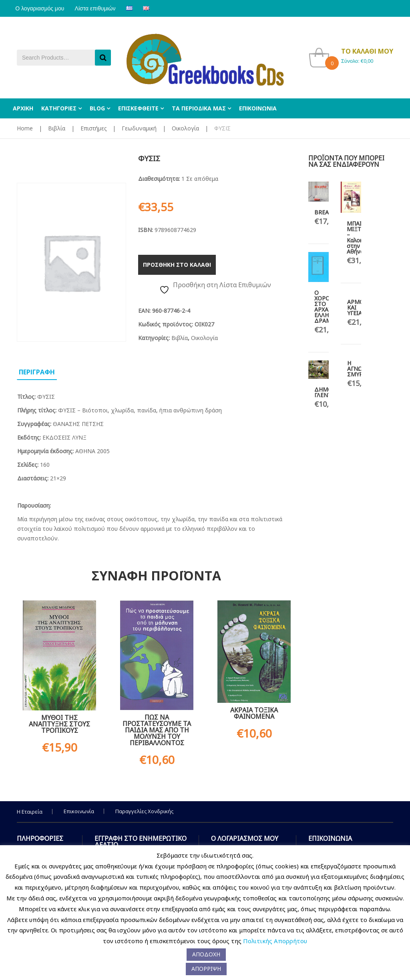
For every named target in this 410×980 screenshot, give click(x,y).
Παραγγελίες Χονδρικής (144, 811)
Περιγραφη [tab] (37, 372)
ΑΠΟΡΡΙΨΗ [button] (206, 969)
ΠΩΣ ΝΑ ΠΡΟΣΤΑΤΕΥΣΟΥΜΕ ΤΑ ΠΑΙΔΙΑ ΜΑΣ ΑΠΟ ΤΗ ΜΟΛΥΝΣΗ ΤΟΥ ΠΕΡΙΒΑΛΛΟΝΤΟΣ (157, 730)
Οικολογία (185, 128)
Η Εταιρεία (30, 812)
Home (25, 128)
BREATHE (327, 212)
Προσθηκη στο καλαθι (177, 265)
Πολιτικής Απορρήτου (275, 941)
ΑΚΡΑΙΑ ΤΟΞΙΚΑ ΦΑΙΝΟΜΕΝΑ (254, 713)
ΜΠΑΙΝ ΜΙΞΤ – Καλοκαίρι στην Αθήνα (360, 237)
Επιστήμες (93, 128)
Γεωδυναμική (139, 128)
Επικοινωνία (79, 811)
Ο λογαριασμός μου (41, 8)
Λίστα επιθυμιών (100, 8)
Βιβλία (57, 128)
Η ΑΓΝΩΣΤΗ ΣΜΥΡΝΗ (360, 369)
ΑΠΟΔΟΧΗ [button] (206, 954)
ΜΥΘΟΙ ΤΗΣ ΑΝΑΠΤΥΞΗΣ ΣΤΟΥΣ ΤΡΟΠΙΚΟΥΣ (59, 724)
